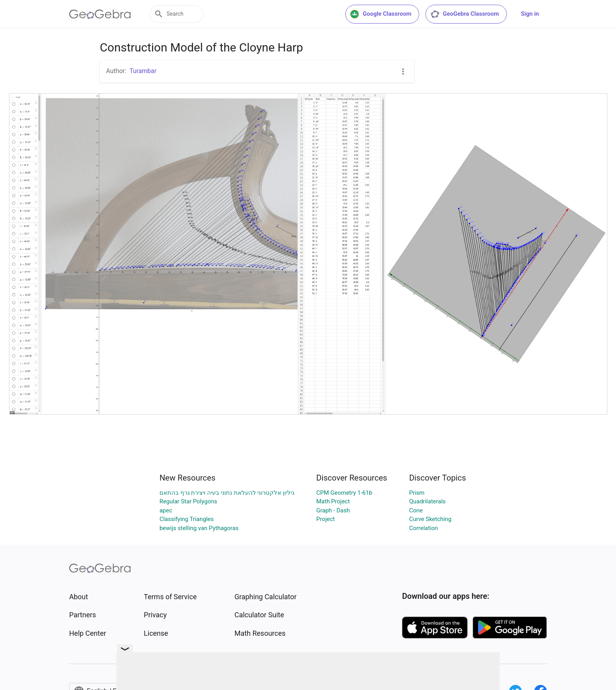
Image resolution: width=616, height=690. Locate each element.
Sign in (530, 14)
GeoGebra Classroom (465, 14)
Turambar (143, 71)
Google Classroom (381, 14)
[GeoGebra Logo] (100, 14)
